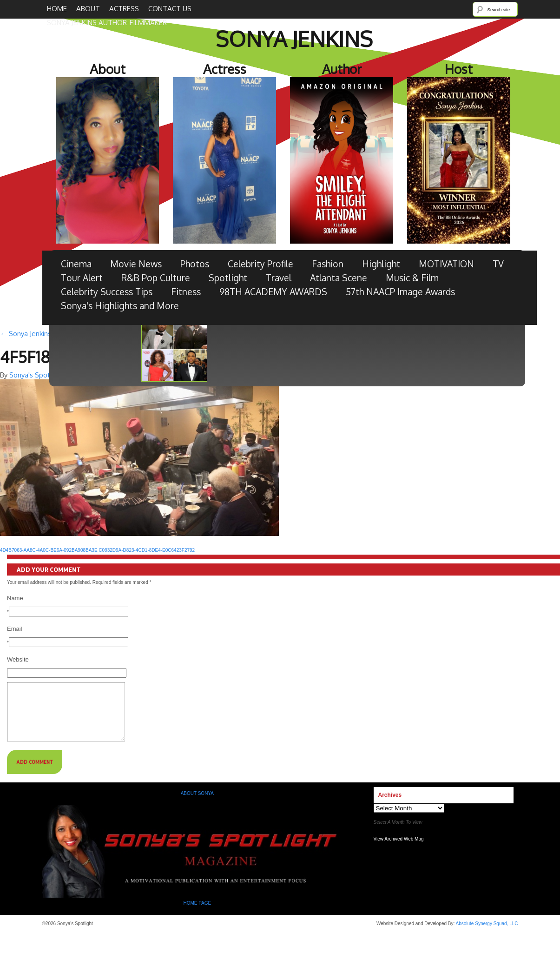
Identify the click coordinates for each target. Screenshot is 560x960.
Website (18, 659)
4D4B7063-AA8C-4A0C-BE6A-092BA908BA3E (49, 550)
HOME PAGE (198, 914)
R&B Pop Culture (156, 278)
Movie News (136, 264)
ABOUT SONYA (197, 804)
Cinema (76, 264)
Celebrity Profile (260, 264)
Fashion (328, 264)
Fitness (186, 292)
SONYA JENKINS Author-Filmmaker (107, 23)
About (88, 9)
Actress (124, 9)
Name (15, 598)
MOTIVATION (446, 264)
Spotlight (228, 278)
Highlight (381, 264)
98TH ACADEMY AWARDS (273, 292)
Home (57, 9)
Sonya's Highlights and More (120, 306)
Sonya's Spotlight (37, 375)
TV (498, 264)
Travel (279, 278)
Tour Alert (82, 278)
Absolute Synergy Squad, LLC (487, 935)
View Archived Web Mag (399, 850)
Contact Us (170, 9)
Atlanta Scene (339, 278)
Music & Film (412, 278)
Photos (195, 264)
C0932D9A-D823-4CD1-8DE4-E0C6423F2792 (147, 550)
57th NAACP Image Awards (400, 292)
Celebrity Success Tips (107, 292)
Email (15, 629)
